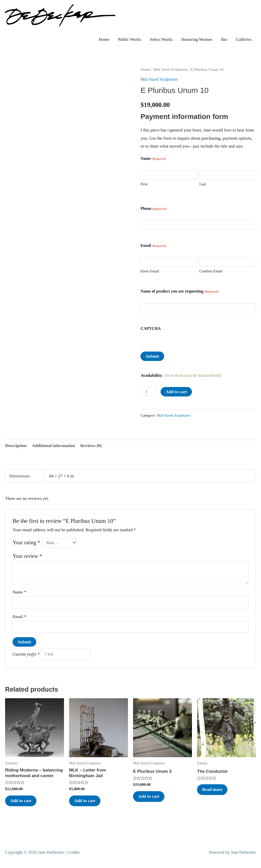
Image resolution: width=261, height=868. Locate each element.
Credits (74, 852)
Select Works (161, 39)
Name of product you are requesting (179, 293)
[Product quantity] (148, 391)
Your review (27, 556)
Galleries (244, 39)
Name (19, 592)
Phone (153, 210)
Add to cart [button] (21, 801)
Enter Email (150, 271)
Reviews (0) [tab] (91, 446)
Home (104, 39)
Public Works (130, 39)
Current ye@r (26, 654)
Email (19, 617)
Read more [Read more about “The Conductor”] (212, 789)
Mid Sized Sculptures (171, 69)
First (144, 184)
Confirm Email (211, 271)
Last (203, 184)
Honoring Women (197, 39)
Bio (224, 39)
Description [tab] (16, 446)
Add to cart (176, 392)
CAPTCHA (151, 328)
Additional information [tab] (53, 446)
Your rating (26, 542)
